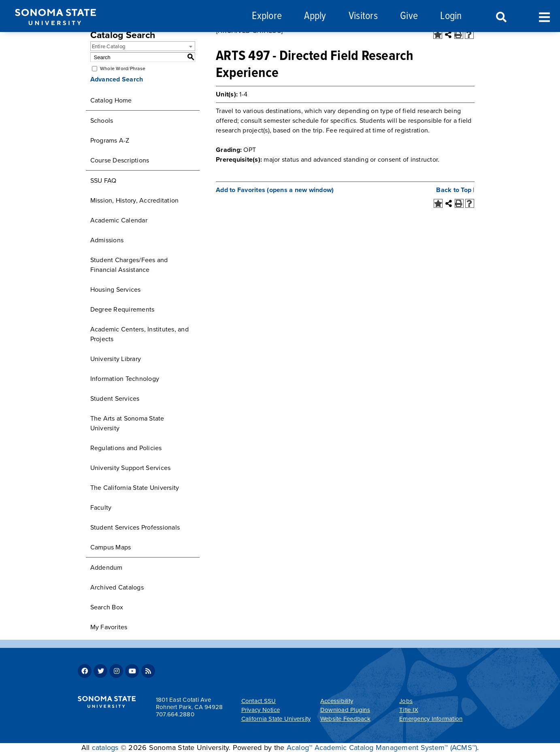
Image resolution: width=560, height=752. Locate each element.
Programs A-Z (110, 141)
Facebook (85, 671)
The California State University (135, 488)
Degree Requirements (122, 310)
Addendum (106, 568)
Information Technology (125, 379)
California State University (276, 719)
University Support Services (131, 468)
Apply (315, 16)
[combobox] (143, 46)
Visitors (363, 16)
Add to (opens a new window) (275, 190)
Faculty (101, 508)
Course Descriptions (120, 160)
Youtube (132, 671)
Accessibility (337, 701)
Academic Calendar (119, 220)
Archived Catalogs (117, 587)
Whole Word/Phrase (123, 68)
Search (500, 17)
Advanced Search (117, 79)
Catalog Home (111, 100)
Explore (267, 16)
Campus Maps (111, 547)
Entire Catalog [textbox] (109, 47)
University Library (116, 359)
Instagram (116, 671)
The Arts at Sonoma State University (127, 423)
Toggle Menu (544, 16)
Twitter (100, 671)
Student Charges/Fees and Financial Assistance (129, 265)
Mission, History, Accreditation (135, 201)
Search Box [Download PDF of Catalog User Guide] (107, 607)
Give (409, 16)
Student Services (115, 399)
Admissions (107, 240)
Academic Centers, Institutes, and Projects (139, 334)
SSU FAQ (103, 181)
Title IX (409, 710)
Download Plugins (345, 710)
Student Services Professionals (135, 528)
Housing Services (116, 290)
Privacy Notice (261, 710)
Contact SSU (259, 701)
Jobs (406, 701)
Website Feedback (345, 719)
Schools (102, 121)
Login (451, 16)
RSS (148, 671)
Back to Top (454, 190)
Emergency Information (431, 719)
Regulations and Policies (126, 448)
